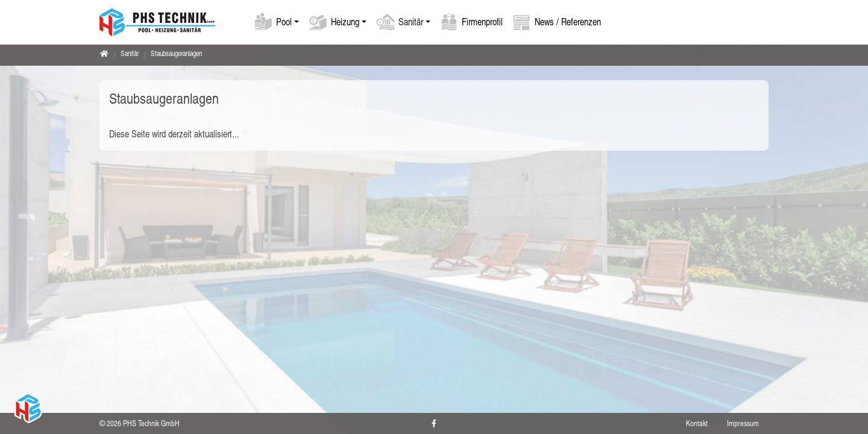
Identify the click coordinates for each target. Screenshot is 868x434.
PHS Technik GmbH (151, 423)
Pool (284, 21)
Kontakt (697, 423)
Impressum (743, 423)
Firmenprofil (482, 21)
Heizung (345, 21)
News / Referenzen (568, 21)
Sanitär (411, 21)
